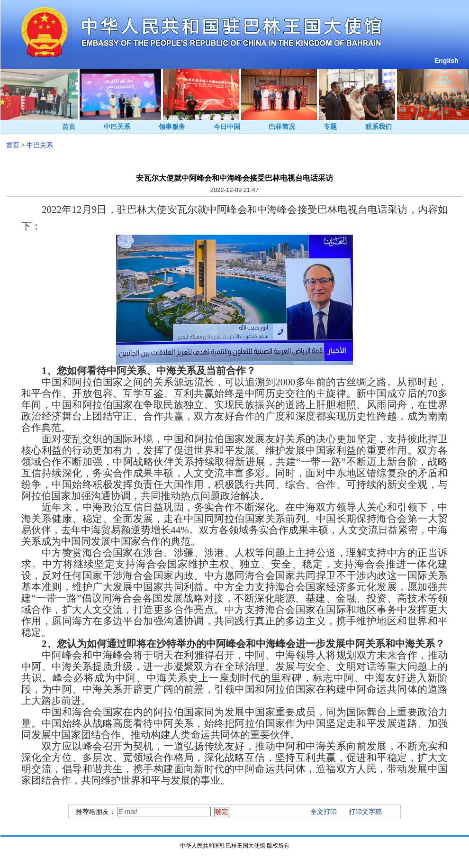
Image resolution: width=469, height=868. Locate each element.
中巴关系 (117, 127)
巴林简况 (282, 127)
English (446, 61)
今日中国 (227, 127)
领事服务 (172, 127)
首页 (69, 127)
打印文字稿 (365, 812)
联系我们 (379, 127)
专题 (330, 127)
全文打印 (324, 812)
